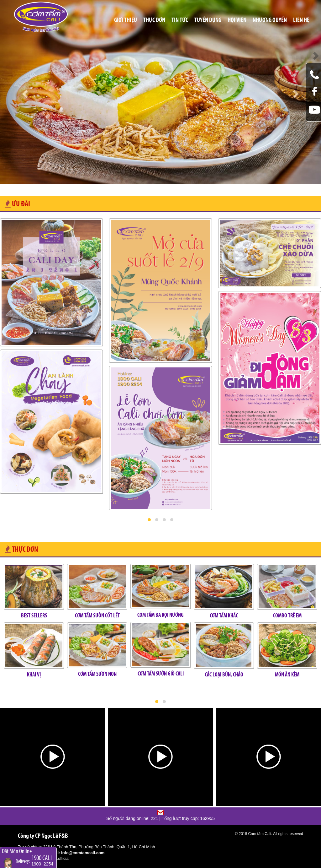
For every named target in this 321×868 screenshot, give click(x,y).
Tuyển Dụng (208, 20)
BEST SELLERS (34, 616)
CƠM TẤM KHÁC (224, 616)
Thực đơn (154, 20)
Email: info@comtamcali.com (76, 853)
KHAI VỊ (34, 675)
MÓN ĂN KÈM (287, 675)
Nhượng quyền (270, 20)
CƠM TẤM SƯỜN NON (97, 674)
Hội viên (237, 20)
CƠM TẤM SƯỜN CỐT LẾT (97, 616)
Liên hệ (301, 20)
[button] (149, 520)
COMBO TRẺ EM (287, 616)
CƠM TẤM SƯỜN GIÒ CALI (161, 674)
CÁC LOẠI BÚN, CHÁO (224, 675)
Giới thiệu (126, 20)
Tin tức (180, 20)
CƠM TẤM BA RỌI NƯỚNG (160, 615)
